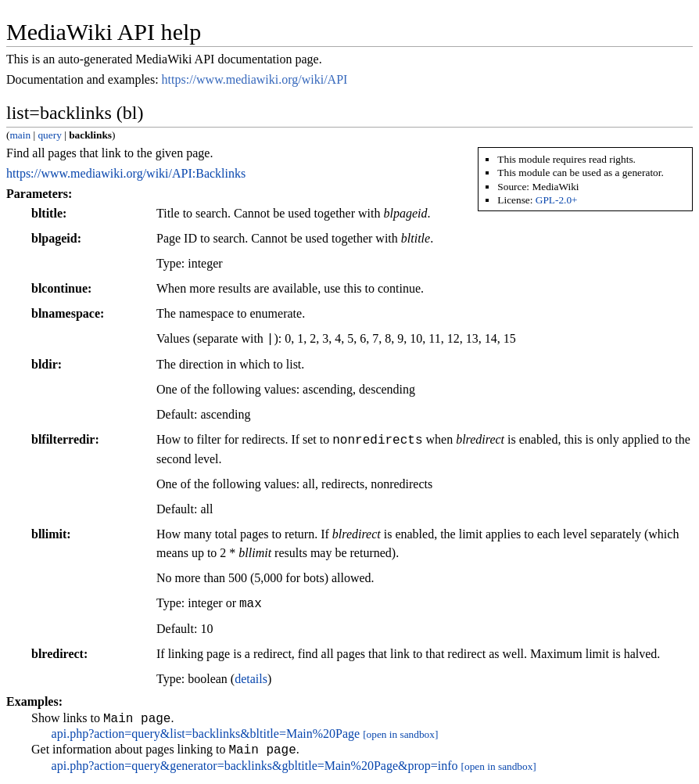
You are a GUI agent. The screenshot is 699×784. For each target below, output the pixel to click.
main (20, 135)
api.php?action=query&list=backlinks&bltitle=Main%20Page (206, 736)
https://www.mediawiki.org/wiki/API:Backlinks (126, 173)
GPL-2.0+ (557, 200)
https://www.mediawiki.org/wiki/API (255, 79)
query (49, 135)
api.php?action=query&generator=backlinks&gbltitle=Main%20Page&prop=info (255, 770)
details (251, 679)
